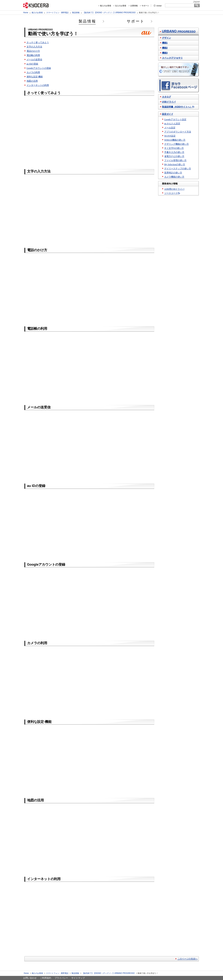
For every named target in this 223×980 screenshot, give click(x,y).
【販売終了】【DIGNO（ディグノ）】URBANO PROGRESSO (109, 13)
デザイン (167, 38)
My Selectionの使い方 (175, 164)
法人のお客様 (121, 6)
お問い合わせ (30, 978)
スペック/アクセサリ (172, 58)
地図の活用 (32, 81)
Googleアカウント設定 (175, 119)
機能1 (165, 43)
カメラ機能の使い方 (174, 177)
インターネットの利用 (38, 85)
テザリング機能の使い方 (177, 144)
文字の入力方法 (34, 47)
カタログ (167, 97)
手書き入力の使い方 (174, 152)
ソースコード (171, 193)
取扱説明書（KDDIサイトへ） (177, 107)
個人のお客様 (106, 6)
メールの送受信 (34, 60)
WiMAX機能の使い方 (175, 140)
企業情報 (134, 6)
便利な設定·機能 (35, 77)
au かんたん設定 (172, 124)
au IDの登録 (32, 64)
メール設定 (170, 128)
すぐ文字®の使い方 (174, 148)
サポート (145, 6)
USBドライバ (169, 102)
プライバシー (61, 978)
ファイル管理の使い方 (175, 160)
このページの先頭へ (188, 959)
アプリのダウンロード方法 (178, 132)
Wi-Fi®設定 (170, 136)
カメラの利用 (33, 72)
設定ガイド (168, 114)
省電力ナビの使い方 (174, 156)
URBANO (179, 31)
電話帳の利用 (33, 55)
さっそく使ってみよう (38, 42)
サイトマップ (78, 978)
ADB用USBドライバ (174, 189)
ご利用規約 (46, 978)
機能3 (165, 53)
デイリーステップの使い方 (178, 169)
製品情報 (76, 13)
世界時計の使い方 (173, 173)
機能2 (165, 48)
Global (159, 6)
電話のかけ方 (33, 51)
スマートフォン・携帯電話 (57, 13)
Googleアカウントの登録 (39, 68)
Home (26, 13)
